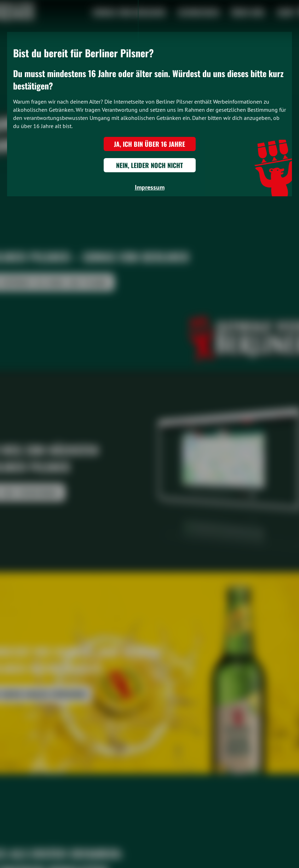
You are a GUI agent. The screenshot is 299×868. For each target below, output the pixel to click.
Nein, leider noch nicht (149, 165)
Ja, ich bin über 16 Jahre (149, 144)
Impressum (150, 187)
